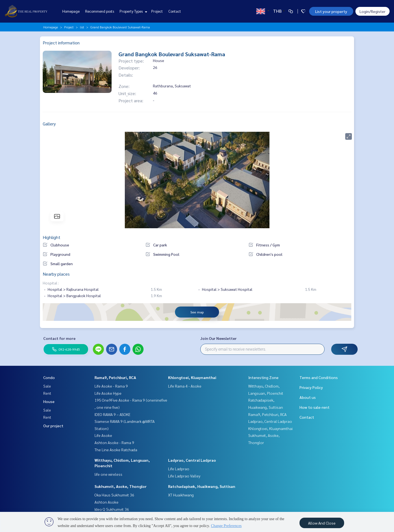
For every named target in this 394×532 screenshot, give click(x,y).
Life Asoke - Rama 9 (111, 386)
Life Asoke (103, 435)
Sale (47, 386)
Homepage (71, 11)
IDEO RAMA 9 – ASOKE (112, 414)
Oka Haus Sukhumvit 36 (114, 495)
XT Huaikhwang (181, 495)
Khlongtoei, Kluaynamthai (192, 377)
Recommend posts (100, 11)
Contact (175, 11)
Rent (47, 393)
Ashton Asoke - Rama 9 (114, 442)
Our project (53, 426)
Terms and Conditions (319, 377)
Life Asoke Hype (108, 393)
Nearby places (56, 274)
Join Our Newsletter (218, 338)
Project (157, 11)
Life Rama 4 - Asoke (185, 386)
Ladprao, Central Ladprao (192, 460)
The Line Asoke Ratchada (116, 450)
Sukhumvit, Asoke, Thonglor (121, 486)
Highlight (52, 237)
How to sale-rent (315, 407)
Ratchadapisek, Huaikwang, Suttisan (202, 486)
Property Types (133, 11)
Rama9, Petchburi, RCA (115, 377)
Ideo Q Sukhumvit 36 (112, 509)
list (82, 27)
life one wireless (108, 474)
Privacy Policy (311, 387)
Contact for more (59, 338)
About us (308, 397)
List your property (331, 11)
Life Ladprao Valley (184, 476)
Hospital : (51, 283)
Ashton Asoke (106, 502)
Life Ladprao (179, 469)
